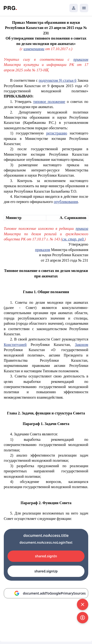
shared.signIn (46, 556)
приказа (82, 229)
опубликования (66, 202)
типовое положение (49, 102)
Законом (82, 345)
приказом (81, 59)
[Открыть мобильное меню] (84, 8)
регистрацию (57, 133)
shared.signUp (46, 571)
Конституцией (15, 345)
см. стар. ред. (73, 239)
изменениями (34, 49)
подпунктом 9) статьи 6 (58, 80)
